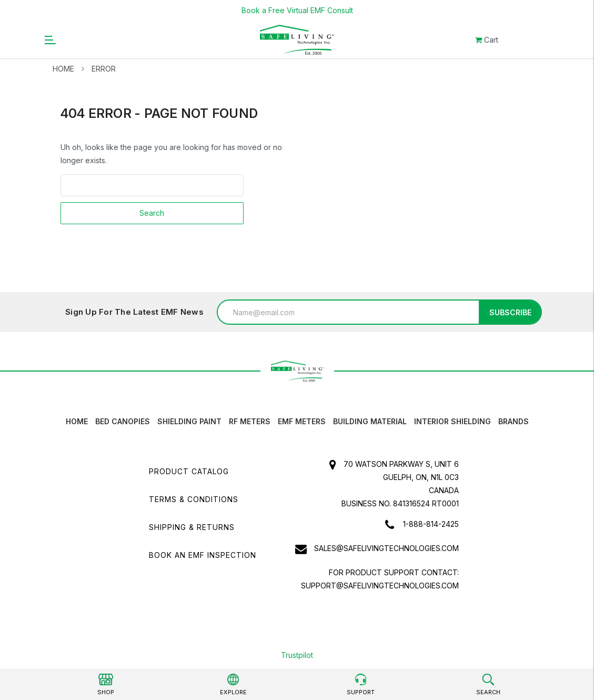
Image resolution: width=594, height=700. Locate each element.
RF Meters (250, 421)
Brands (514, 421)
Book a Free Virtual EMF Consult (297, 10)
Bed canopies (123, 421)
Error (104, 69)
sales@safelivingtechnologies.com (386, 548)
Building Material (370, 421)
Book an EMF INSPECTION (203, 555)
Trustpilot (297, 655)
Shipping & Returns (192, 527)
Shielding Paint (189, 421)
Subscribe (510, 312)
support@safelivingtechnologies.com (380, 586)
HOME (77, 421)
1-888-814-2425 (431, 524)
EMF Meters (302, 421)
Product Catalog (189, 471)
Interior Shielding (452, 421)
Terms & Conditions (194, 499)
